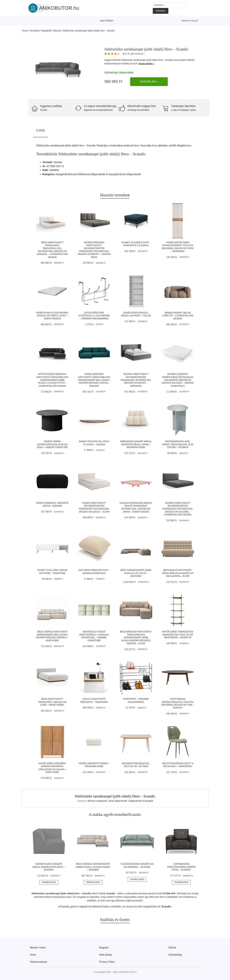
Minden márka (38, 948)
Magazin (104, 948)
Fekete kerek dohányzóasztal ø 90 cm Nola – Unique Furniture (52, 444)
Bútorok (57, 31)
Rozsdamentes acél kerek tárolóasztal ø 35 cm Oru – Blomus (178, 444)
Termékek (35, 31)
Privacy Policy (190, 21)
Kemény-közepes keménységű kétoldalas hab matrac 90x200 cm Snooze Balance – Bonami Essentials (178, 380)
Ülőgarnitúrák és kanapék (141, 801)
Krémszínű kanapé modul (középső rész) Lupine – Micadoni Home (136, 444)
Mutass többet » (146, 64)
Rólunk (172, 948)
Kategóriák (46, 31)
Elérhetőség (175, 955)
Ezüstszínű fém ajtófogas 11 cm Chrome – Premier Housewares (94, 316)
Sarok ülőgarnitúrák (118, 801)
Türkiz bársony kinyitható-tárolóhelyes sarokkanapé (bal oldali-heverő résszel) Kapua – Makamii (94, 380)
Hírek (33, 955)
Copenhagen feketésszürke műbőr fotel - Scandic (181, 867)
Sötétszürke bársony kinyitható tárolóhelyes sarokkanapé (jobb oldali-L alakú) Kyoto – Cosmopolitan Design (52, 380)
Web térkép (107, 21)
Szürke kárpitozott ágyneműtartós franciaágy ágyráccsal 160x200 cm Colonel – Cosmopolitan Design (178, 509)
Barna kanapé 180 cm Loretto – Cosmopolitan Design (178, 316)
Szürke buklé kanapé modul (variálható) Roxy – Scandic (49, 867)
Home (25, 31)
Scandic (191, 60)
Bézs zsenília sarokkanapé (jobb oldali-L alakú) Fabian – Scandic (93, 867)
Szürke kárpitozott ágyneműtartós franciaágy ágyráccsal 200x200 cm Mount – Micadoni (136, 380)
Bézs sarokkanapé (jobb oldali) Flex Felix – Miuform (136, 573)
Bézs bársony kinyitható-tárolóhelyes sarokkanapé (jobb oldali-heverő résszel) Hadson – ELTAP (136, 638)
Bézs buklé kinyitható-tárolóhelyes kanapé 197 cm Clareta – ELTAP (178, 573)
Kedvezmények (38, 962)
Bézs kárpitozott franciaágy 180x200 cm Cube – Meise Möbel (52, 702)
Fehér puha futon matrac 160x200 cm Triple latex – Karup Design (52, 316)
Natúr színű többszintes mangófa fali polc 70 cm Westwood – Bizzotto (178, 635)
